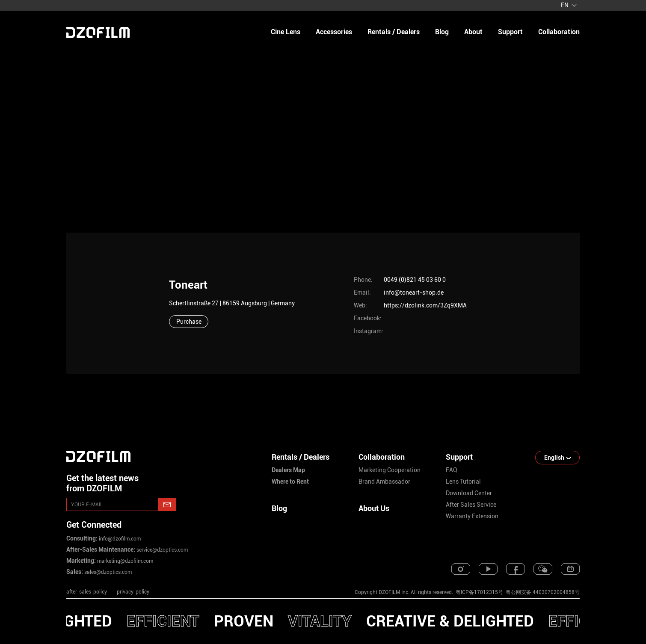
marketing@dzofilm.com (124, 561)
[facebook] (516, 569)
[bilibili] (570, 569)
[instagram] (461, 569)
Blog (279, 508)
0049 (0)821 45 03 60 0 (415, 280)
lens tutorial (463, 482)
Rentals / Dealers (394, 32)
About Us (374, 508)
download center (469, 493)
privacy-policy (133, 592)
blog (442, 32)
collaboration (559, 32)
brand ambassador (384, 482)
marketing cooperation (390, 470)
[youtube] (488, 569)
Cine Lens (286, 32)
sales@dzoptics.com (107, 572)
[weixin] (543, 569)
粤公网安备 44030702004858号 (542, 592)
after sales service (471, 505)
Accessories (334, 32)
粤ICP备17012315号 (479, 592)
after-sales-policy (87, 592)
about (473, 32)
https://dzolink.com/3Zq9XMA (425, 305)
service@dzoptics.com (161, 550)
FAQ (452, 470)
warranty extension (472, 516)
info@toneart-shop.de (414, 292)
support (510, 32)
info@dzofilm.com (119, 539)
